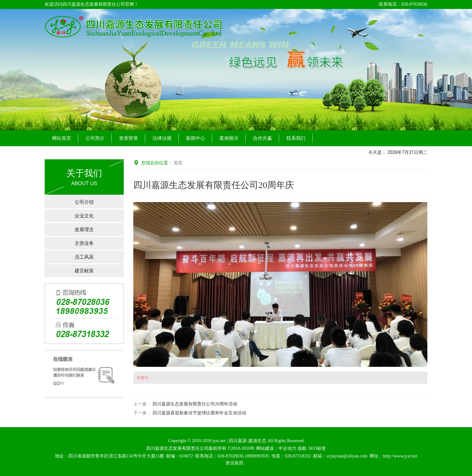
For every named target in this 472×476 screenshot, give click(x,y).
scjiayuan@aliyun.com (347, 456)
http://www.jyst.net (400, 456)
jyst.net (218, 441)
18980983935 (257, 456)
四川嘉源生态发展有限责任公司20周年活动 (195, 404)
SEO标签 (317, 448)
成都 (302, 448)
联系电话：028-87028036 (403, 4)
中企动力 (287, 448)
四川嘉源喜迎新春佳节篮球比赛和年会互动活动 (199, 413)
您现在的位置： (158, 163)
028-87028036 (231, 456)
